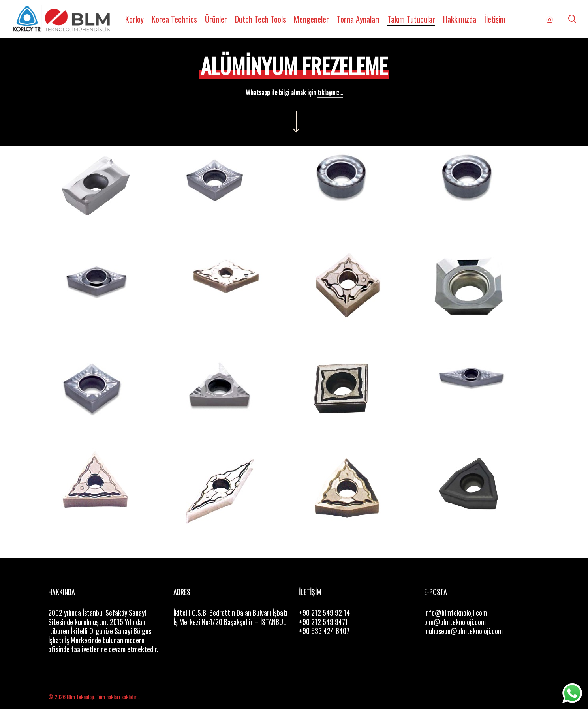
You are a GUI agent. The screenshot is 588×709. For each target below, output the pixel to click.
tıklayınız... (330, 92)
